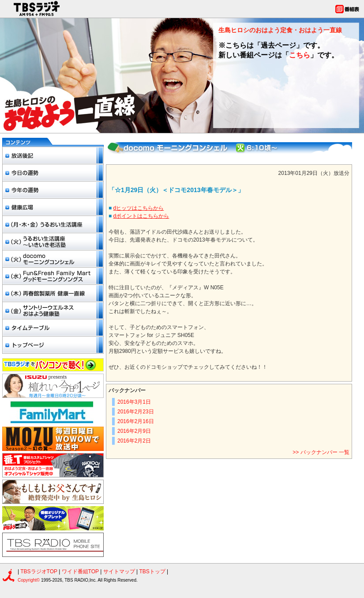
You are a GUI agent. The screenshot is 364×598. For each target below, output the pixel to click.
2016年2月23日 (136, 412)
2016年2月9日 (134, 431)
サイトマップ (120, 572)
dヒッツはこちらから (139, 208)
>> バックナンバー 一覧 (321, 452)
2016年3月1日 (134, 402)
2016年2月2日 (134, 441)
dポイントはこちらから (141, 216)
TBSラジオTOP (39, 572)
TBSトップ (152, 572)
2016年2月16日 (136, 421)
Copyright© (29, 580)
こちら (300, 55)
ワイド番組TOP (80, 572)
